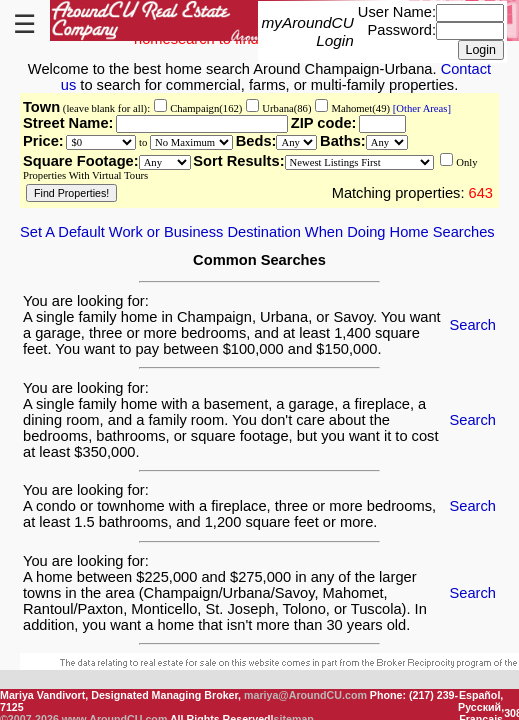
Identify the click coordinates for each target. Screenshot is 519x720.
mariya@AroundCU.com (305, 695)
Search (473, 325)
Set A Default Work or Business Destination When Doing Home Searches (257, 232)
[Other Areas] (420, 108)
